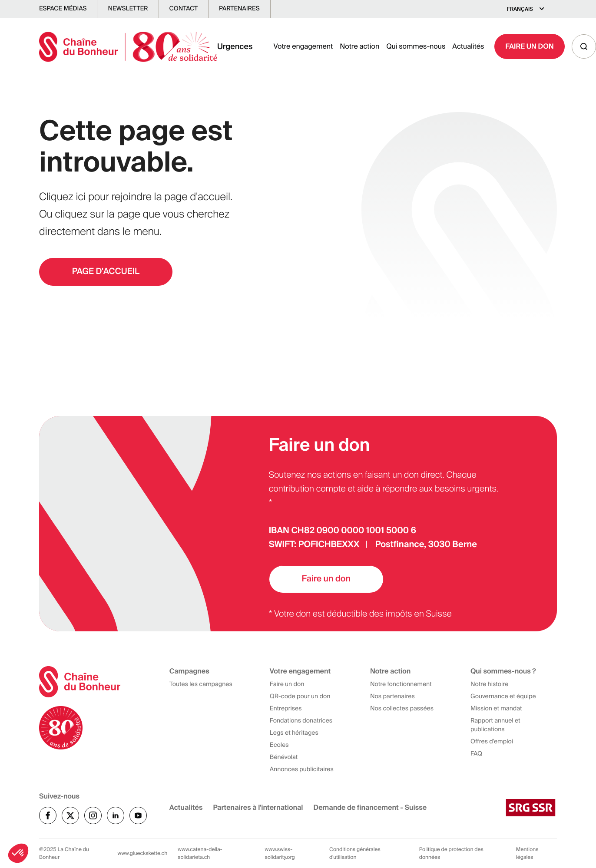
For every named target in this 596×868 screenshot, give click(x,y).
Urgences (235, 47)
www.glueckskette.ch (143, 853)
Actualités (468, 47)
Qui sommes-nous (416, 47)
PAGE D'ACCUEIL (109, 272)
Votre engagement (303, 47)
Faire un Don (529, 47)
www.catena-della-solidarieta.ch (200, 853)
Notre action (359, 47)
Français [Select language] (520, 9)
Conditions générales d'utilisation (355, 853)
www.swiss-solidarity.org (280, 853)
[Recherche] (584, 47)
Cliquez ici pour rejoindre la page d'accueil (135, 197)
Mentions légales (527, 853)
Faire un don (329, 579)
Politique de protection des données (451, 853)
